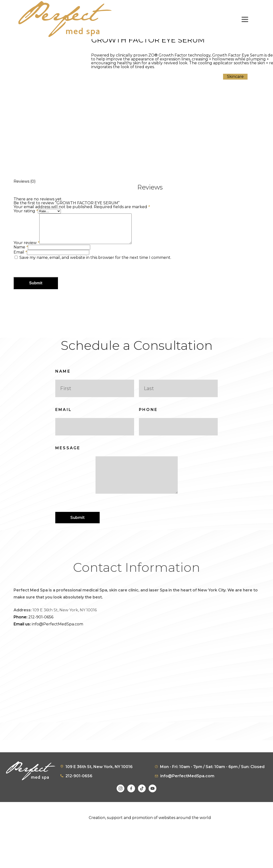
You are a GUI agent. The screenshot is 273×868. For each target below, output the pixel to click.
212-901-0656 (33, 630)
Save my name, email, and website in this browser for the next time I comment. (95, 263)
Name (21, 253)
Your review (26, 249)
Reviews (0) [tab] (25, 181)
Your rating (26, 211)
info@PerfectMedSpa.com (48, 637)
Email (20, 258)
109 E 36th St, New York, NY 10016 (99, 780)
